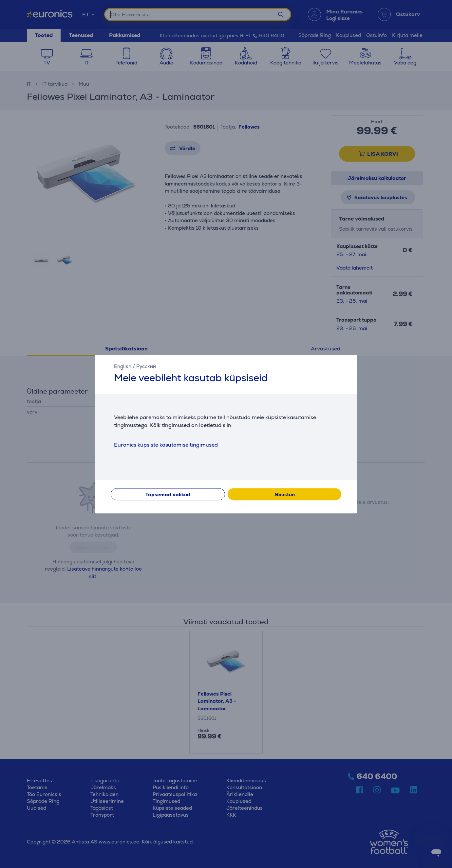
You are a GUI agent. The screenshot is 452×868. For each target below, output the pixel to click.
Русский (146, 366)
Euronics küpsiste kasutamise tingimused (166, 445)
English (123, 366)
